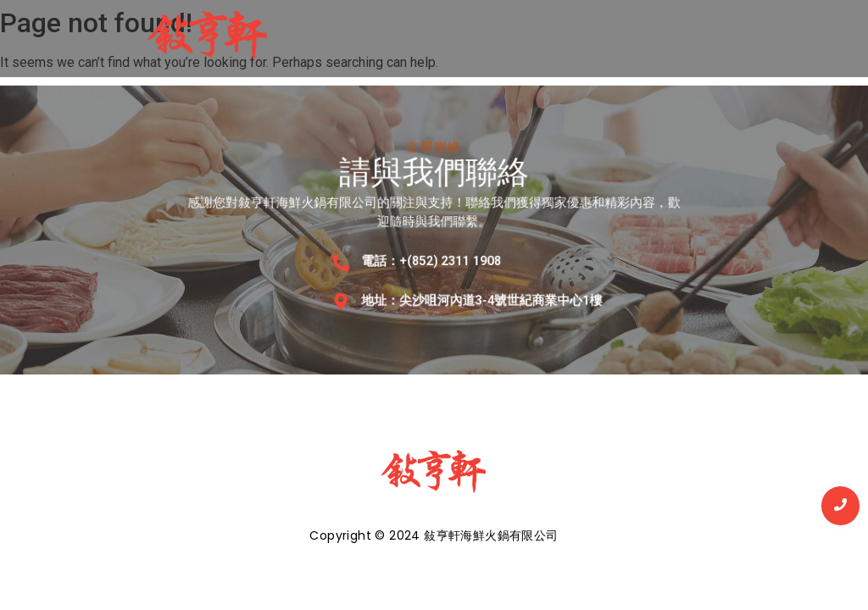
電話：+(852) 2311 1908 (431, 260)
